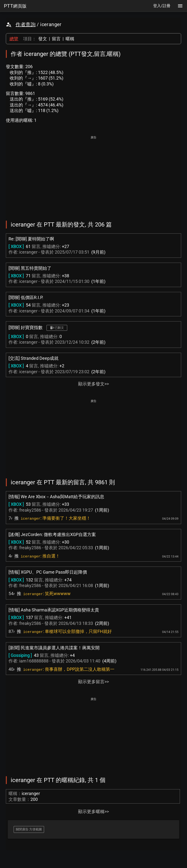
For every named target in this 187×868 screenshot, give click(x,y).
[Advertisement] (93, 175)
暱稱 (70, 39)
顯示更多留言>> (93, 682)
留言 (56, 39)
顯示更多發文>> (93, 384)
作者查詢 (26, 24)
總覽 (14, 39)
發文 (43, 39)
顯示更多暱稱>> (93, 811)
